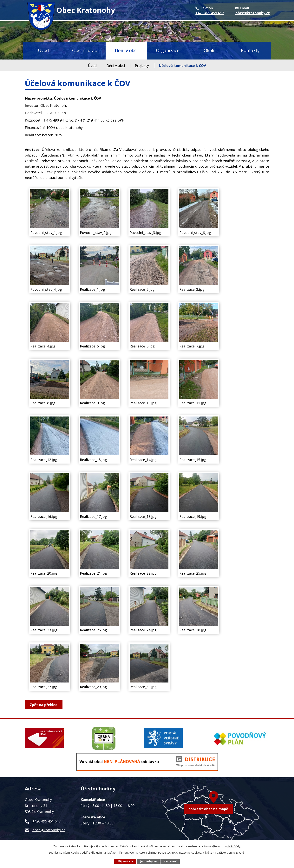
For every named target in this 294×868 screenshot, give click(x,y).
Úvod (43, 50)
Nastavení (170, 861)
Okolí (209, 50)
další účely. (234, 846)
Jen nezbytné (148, 861)
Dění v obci (126, 50)
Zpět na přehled (44, 705)
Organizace (168, 50)
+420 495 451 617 (46, 821)
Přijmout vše (125, 861)
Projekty (142, 66)
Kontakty (250, 50)
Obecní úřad (85, 50)
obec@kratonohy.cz (49, 830)
